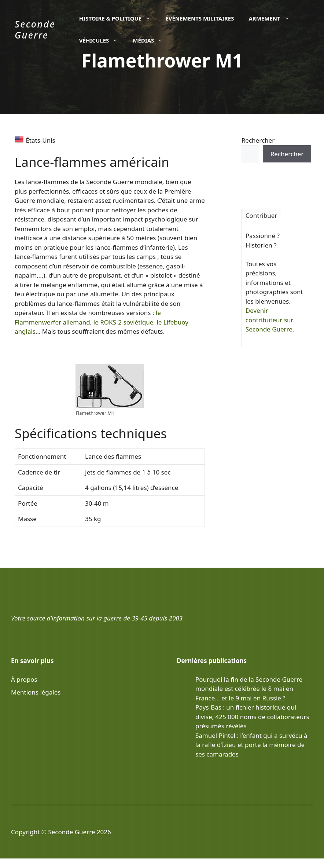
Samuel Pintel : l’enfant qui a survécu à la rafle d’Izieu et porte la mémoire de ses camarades (251, 745)
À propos (24, 679)
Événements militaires (200, 18)
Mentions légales (36, 692)
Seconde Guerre (35, 29)
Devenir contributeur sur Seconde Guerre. (270, 320)
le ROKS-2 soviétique (124, 322)
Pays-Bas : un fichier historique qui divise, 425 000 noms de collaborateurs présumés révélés (252, 717)
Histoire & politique (119, 18)
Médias (152, 40)
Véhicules (102, 40)
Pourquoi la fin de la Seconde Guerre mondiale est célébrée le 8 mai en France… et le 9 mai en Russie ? (249, 689)
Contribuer (262, 215)
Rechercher (258, 140)
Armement (273, 18)
